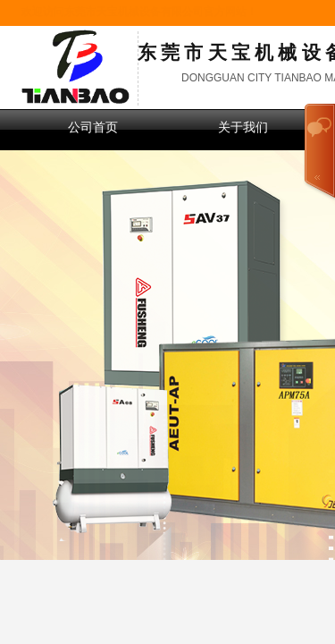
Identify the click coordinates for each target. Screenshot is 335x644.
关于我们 (243, 127)
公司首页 (93, 127)
